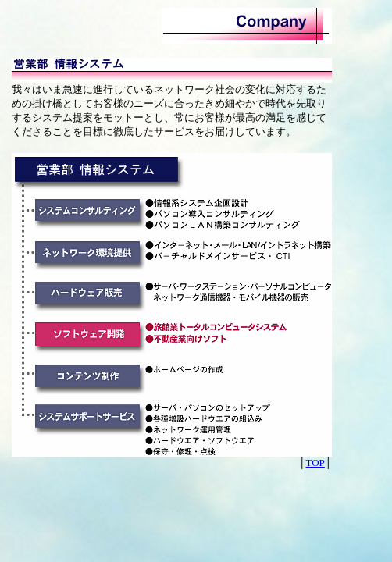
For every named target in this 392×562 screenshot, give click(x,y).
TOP (315, 462)
